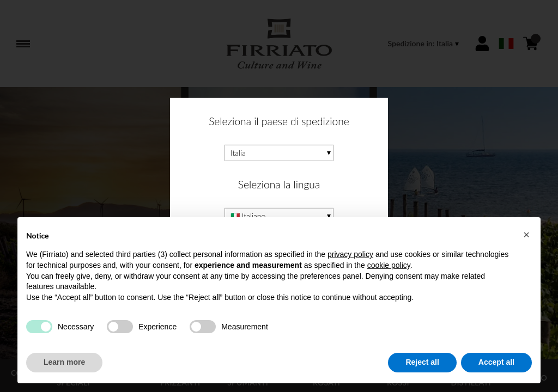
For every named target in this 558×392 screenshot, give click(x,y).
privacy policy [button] (350, 254)
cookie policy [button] (389, 265)
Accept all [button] (496, 362)
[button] (526, 235)
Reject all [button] (422, 362)
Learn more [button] (64, 362)
